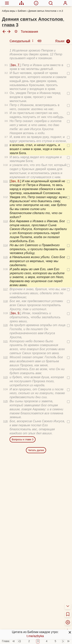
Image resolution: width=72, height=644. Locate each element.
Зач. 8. (15, 179)
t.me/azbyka (35, 636)
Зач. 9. (15, 311)
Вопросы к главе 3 (23, 437)
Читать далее (36, 448)
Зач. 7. (15, 63)
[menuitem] (7, 3)
